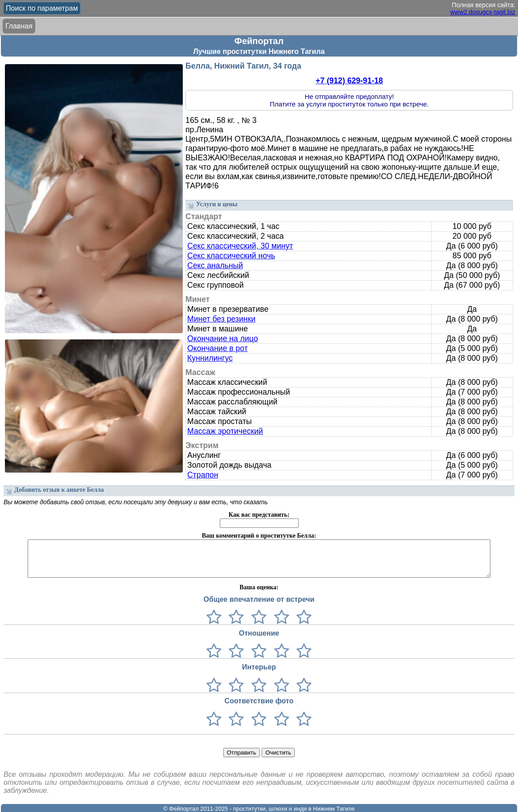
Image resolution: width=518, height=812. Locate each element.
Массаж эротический (225, 431)
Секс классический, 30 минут (240, 246)
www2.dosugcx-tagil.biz (483, 12)
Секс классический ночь (231, 256)
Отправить (242, 753)
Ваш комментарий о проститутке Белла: (259, 536)
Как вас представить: (259, 515)
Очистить (278, 753)
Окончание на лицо (222, 339)
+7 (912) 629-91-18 (349, 81)
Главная (19, 26)
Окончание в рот (218, 348)
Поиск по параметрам (42, 8)
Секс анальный (215, 265)
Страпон (203, 475)
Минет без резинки (221, 319)
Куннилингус (210, 358)
